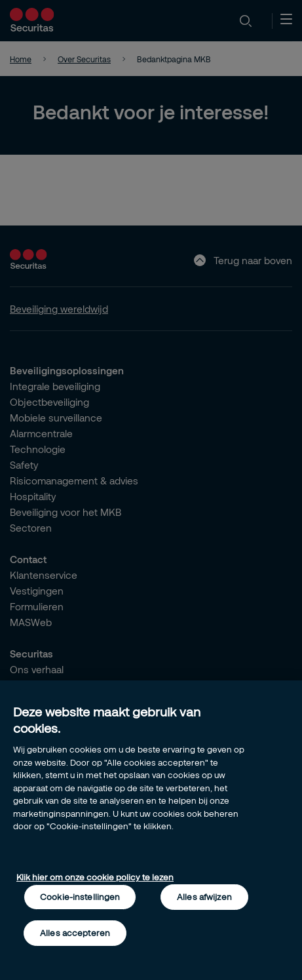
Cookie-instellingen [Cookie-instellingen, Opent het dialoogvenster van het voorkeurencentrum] (80, 897)
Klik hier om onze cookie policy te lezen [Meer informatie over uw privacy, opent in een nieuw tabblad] (95, 877)
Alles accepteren (75, 933)
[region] (151, 830)
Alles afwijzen (204, 897)
